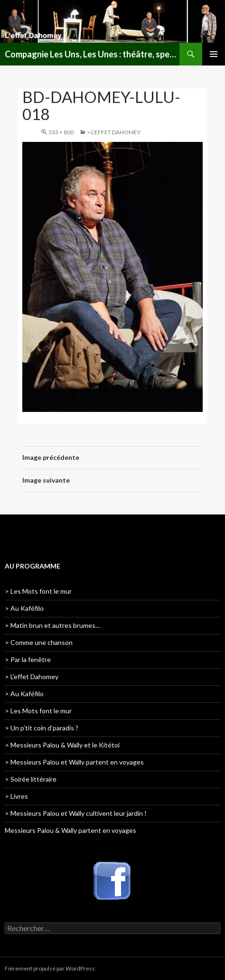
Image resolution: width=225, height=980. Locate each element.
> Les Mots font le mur (38, 591)
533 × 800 (61, 132)
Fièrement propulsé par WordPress (50, 968)
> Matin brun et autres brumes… (52, 625)
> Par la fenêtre (28, 659)
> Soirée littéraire (31, 779)
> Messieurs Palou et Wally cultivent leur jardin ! (76, 813)
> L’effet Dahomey (114, 132)
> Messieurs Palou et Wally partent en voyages (74, 762)
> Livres (16, 796)
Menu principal (214, 54)
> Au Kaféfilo (24, 608)
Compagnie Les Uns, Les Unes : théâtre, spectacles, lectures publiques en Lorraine (92, 54)
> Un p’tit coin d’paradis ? (42, 728)
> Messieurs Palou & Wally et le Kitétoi (62, 745)
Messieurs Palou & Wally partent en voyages (70, 830)
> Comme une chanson (39, 642)
